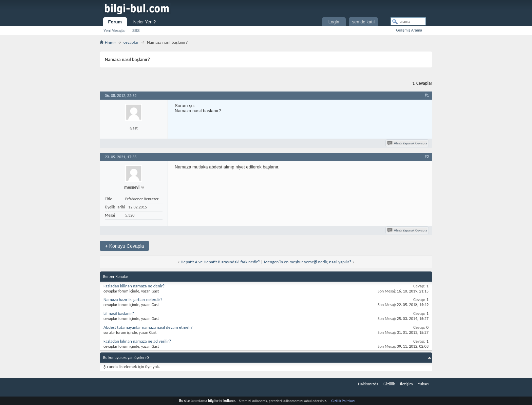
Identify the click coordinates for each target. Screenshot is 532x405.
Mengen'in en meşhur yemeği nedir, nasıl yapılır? (308, 262)
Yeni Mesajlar (115, 31)
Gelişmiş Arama (409, 30)
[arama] (408, 21)
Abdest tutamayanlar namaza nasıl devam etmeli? (148, 327)
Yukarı (423, 384)
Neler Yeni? (145, 22)
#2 (427, 157)
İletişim (406, 384)
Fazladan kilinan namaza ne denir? (134, 286)
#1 (427, 95)
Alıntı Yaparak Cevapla (408, 143)
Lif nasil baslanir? (119, 313)
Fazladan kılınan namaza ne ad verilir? (137, 341)
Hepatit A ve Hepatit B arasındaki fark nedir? (220, 262)
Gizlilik (389, 384)
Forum (115, 22)
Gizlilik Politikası (343, 401)
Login (334, 22)
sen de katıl (364, 22)
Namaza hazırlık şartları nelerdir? (133, 299)
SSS (136, 31)
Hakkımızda (368, 384)
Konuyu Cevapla (124, 246)
